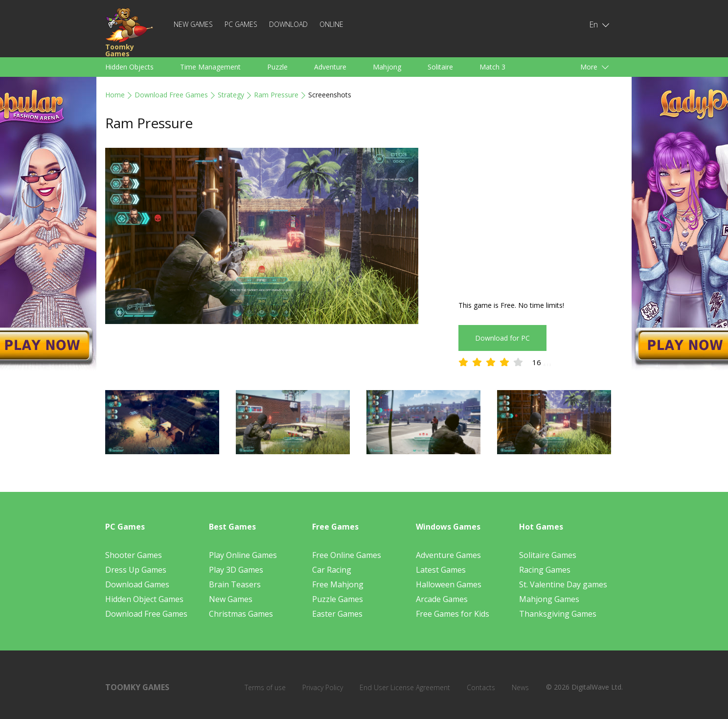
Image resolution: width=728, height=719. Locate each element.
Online (331, 24)
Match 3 (492, 67)
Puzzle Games (338, 599)
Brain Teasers (235, 584)
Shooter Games (134, 555)
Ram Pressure (276, 95)
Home (115, 95)
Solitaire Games (548, 555)
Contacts (481, 687)
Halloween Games (449, 584)
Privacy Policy (323, 687)
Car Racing (332, 570)
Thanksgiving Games (558, 614)
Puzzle (277, 67)
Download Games (137, 584)
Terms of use (265, 687)
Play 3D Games (236, 570)
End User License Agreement (405, 687)
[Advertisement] (541, 216)
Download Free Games (171, 95)
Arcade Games (442, 599)
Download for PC (502, 338)
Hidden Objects (129, 67)
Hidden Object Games (144, 599)
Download (288, 24)
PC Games (241, 24)
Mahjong (387, 67)
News (520, 687)
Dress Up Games (136, 570)
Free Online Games (347, 555)
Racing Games (545, 570)
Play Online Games (243, 555)
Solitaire (440, 67)
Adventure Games (448, 555)
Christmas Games (241, 614)
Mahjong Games (549, 599)
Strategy (231, 95)
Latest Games (441, 570)
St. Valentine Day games (563, 584)
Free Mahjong (338, 584)
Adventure (330, 67)
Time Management (210, 67)
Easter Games (337, 614)
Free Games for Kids (453, 614)
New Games (193, 24)
